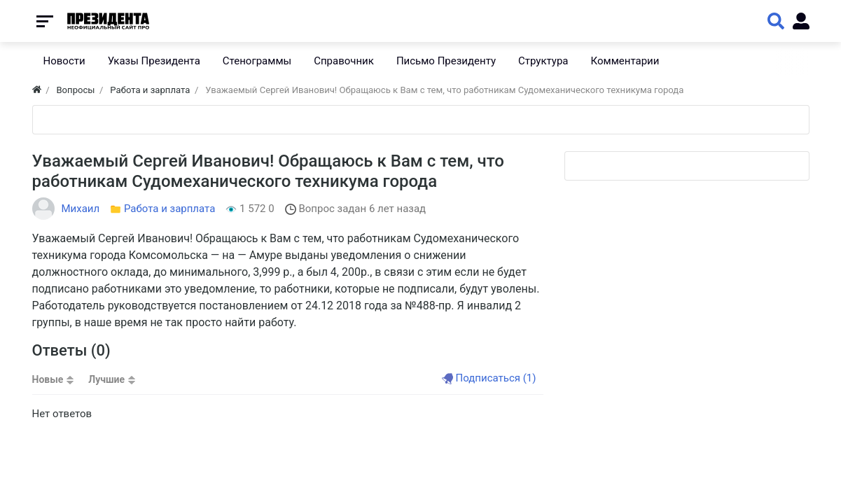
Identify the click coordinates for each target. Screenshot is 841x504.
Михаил (81, 209)
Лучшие (106, 379)
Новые (48, 379)
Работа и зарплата (169, 209)
